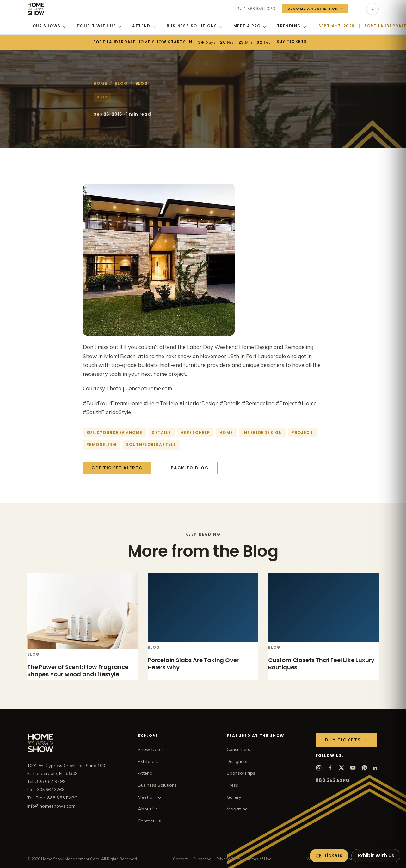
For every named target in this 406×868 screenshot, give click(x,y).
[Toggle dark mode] (372, 9)
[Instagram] (319, 768)
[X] (341, 768)
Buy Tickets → (295, 42)
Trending (292, 26)
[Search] (357, 9)
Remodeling (101, 445)
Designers (237, 761)
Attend (144, 26)
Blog (121, 83)
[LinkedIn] (376, 768)
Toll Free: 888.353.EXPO (52, 798)
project (302, 433)
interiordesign (262, 433)
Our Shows (49, 26)
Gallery (234, 797)
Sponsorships (241, 773)
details (161, 433)
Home (101, 83)
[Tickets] (329, 856)
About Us (148, 809)
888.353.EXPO (332, 780)
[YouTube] (353, 768)
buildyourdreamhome (114, 433)
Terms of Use (259, 859)
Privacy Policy (229, 859)
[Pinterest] (364, 768)
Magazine (237, 809)
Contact (180, 859)
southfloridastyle (151, 445)
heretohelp (195, 433)
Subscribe (202, 859)
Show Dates (151, 749)
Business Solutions (195, 26)
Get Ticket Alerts (117, 468)
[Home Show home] (36, 9)
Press (232, 785)
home (226, 433)
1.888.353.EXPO (256, 9)
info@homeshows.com (51, 806)
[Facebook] (330, 768)
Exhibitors (148, 761)
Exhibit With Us (99, 26)
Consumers (238, 749)
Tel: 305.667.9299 (46, 781)
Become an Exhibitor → (315, 9)
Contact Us (149, 821)
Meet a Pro (250, 26)
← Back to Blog (187, 468)
